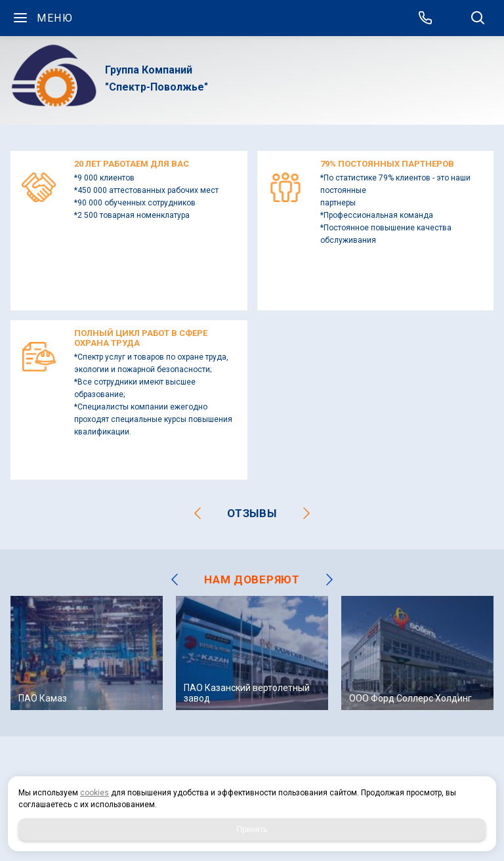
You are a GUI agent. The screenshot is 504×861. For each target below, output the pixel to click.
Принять (252, 829)
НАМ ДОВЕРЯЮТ (252, 579)
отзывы (252, 513)
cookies (94, 793)
